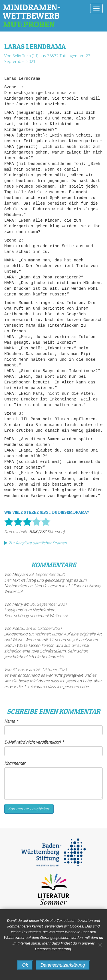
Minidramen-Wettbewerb (44, 16)
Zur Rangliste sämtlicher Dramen (36, 543)
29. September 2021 (47, 574)
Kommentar (15, 763)
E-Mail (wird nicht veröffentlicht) (34, 742)
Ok (25, 965)
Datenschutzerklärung (63, 965)
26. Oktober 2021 (52, 669)
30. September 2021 (49, 604)
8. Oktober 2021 (48, 628)
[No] (100, 945)
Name (11, 721)
